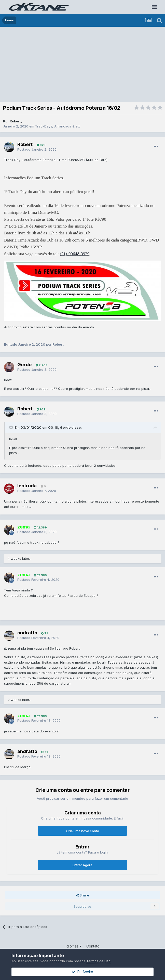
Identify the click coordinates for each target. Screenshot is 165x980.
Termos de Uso (98, 961)
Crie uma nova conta (83, 831)
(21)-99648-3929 (75, 254)
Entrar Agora (82, 865)
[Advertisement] (84, 65)
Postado (37, 149)
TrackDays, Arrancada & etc (58, 126)
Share (82, 895)
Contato (93, 946)
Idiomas (74, 946)
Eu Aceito (82, 972)
